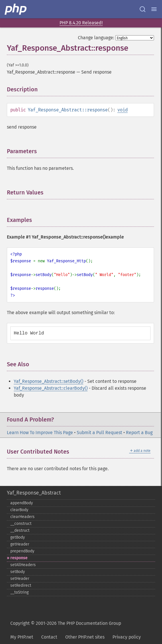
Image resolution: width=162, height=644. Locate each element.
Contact (49, 637)
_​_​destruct (20, 530)
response (19, 558)
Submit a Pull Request (99, 433)
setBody (18, 572)
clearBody (19, 510)
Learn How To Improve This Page (40, 433)
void (123, 110)
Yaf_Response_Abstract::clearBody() (51, 388)
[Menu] (154, 9)
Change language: (96, 38)
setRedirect (21, 585)
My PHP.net (22, 637)
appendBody (22, 503)
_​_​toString (19, 592)
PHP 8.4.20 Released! (81, 23)
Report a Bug (139, 433)
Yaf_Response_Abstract (34, 493)
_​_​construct (21, 524)
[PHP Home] (16, 9)
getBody (18, 537)
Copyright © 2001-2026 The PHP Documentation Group (66, 623)
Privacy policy (127, 637)
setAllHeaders (23, 565)
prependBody (22, 551)
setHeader (20, 579)
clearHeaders (22, 517)
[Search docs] (143, 9)
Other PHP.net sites (85, 637)
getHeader (20, 544)
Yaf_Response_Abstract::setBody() (49, 381)
